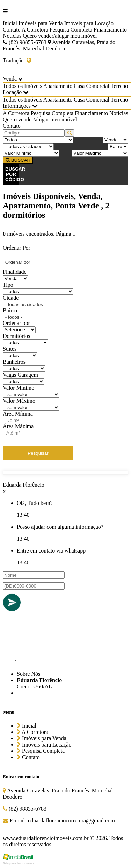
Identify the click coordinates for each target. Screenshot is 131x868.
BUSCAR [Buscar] (18, 160)
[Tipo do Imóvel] (38, 140)
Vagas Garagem (20, 375)
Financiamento (110, 30)
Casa (79, 86)
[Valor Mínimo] (31, 153)
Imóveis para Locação (89, 23)
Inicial (10, 23)
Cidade (11, 298)
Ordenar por (16, 323)
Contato (12, 30)
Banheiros (14, 362)
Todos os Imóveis (23, 86)
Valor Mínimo (19, 388)
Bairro (10, 310)
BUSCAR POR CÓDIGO (12, 174)
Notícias (12, 36)
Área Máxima (18, 426)
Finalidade (15, 272)
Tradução (17, 60)
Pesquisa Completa (71, 30)
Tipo (8, 285)
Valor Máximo (19, 401)
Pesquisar (38, 453)
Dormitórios (16, 336)
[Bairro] (118, 147)
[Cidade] (28, 147)
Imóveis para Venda (41, 23)
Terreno (119, 86)
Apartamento (58, 86)
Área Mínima (18, 414)
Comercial (98, 86)
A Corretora (35, 30)
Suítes (10, 349)
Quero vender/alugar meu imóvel (60, 36)
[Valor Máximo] (100, 153)
